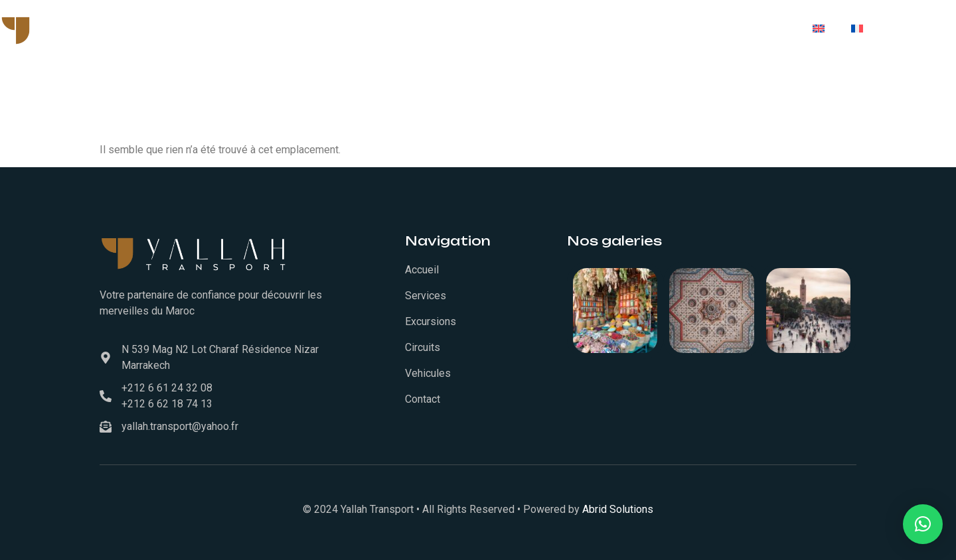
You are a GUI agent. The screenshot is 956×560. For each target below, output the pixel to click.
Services (452, 29)
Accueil (383, 29)
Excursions (611, 29)
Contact (762, 29)
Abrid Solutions (618, 509)
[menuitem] (819, 29)
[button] (923, 524)
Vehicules (529, 29)
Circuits (690, 29)
